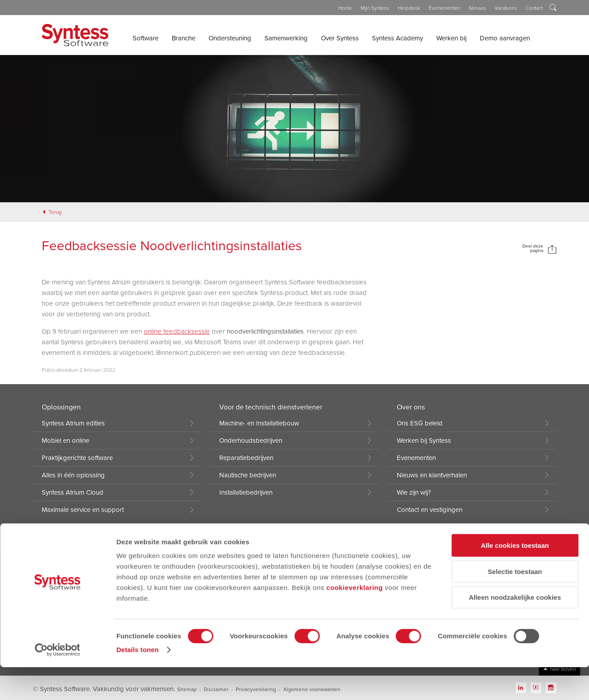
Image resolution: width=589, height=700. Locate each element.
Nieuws (477, 8)
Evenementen (445, 8)
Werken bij (451, 38)
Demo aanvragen (505, 38)
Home (345, 8)
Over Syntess (340, 38)
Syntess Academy (397, 38)
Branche (184, 38)
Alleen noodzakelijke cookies (515, 630)
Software (146, 38)
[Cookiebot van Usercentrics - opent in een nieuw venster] (57, 683)
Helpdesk (409, 8)
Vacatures (506, 8)
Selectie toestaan (515, 604)
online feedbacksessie (177, 331)
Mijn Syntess (375, 8)
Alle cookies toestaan (515, 578)
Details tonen (137, 682)
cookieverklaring (354, 620)
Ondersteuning (230, 38)
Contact (534, 8)
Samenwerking (286, 38)
